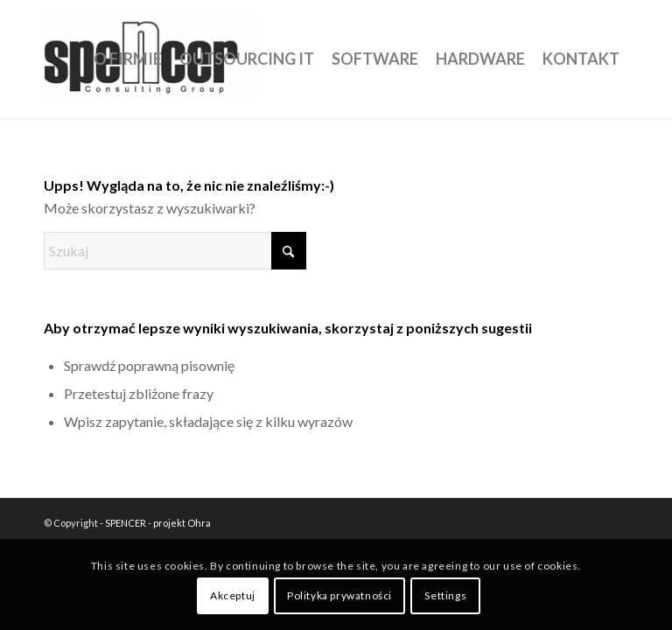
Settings (445, 595)
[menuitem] (128, 59)
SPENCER (126, 523)
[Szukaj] (175, 251)
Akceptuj (233, 595)
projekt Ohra (182, 523)
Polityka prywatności (339, 595)
